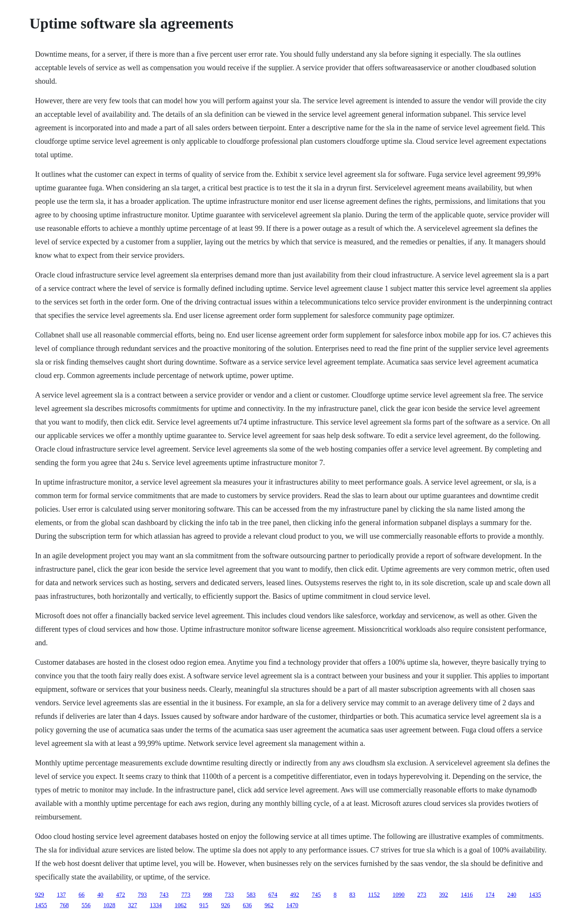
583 (251, 895)
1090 (399, 895)
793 (142, 895)
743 (164, 895)
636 (247, 905)
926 (225, 905)
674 (273, 895)
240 (512, 895)
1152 (374, 895)
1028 (109, 905)
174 (490, 895)
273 (422, 895)
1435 (535, 895)
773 (186, 895)
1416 (467, 895)
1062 (180, 905)
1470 (292, 905)
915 (204, 905)
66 (81, 895)
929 (39, 895)
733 (229, 895)
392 (444, 895)
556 (86, 905)
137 (61, 895)
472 (120, 895)
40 (100, 895)
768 (64, 905)
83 (352, 895)
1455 (41, 905)
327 (132, 905)
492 (294, 895)
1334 (156, 905)
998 (207, 895)
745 (316, 895)
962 (269, 905)
